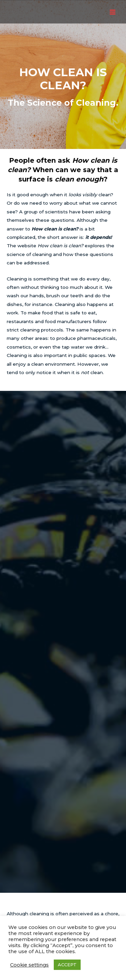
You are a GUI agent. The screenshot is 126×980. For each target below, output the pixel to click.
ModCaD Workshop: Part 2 (63, 843)
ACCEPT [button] (67, 965)
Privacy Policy (63, 910)
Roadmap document (79, 710)
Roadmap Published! (63, 835)
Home (63, 902)
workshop (46, 616)
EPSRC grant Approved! (63, 869)
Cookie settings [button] (29, 965)
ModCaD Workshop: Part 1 (63, 852)
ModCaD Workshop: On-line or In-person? (63, 861)
